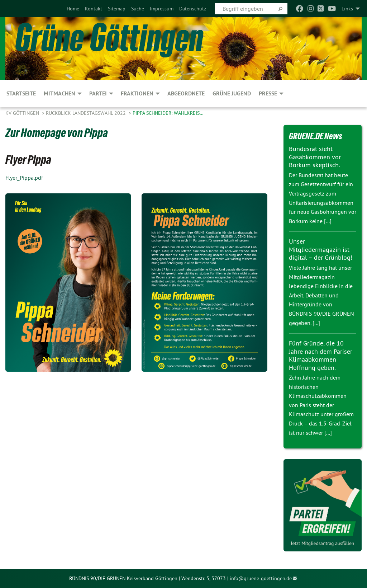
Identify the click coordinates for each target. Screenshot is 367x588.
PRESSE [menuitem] (268, 93)
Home (73, 9)
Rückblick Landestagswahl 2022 (87, 113)
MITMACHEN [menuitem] (59, 93)
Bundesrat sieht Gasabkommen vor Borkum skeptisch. (315, 157)
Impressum (162, 9)
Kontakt (94, 9)
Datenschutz (193, 9)
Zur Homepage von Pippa (57, 133)
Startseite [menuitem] (21, 93)
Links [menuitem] (347, 9)
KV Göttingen (23, 113)
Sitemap (117, 9)
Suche (138, 9)
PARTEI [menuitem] (98, 93)
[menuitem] (73, 9)
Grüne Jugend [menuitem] (232, 93)
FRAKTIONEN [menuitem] (137, 93)
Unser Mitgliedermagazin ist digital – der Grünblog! (321, 249)
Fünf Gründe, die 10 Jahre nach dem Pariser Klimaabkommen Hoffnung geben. (321, 355)
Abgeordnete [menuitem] (186, 93)
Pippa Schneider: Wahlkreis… (168, 113)
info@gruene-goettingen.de (261, 578)
